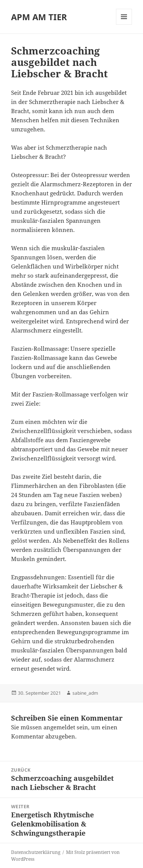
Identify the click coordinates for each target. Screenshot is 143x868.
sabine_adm (85, 693)
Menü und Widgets (124, 25)
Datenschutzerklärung (36, 852)
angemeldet (59, 727)
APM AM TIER (39, 17)
